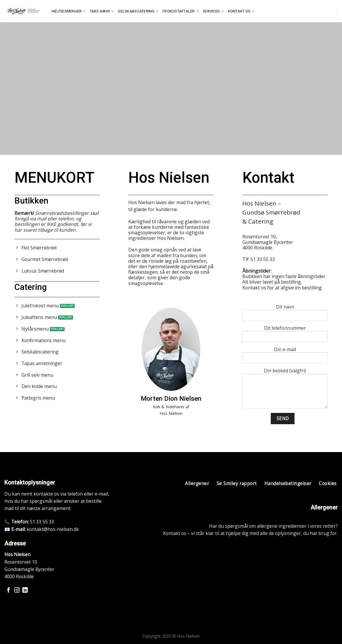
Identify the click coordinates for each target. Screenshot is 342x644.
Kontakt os (241, 11)
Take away (102, 11)
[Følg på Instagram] (17, 591)
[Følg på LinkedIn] (25, 591)
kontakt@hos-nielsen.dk (53, 529)
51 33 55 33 (42, 522)
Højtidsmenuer (69, 11)
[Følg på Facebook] (9, 591)
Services (213, 11)
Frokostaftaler (181, 11)
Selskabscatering (138, 11)
